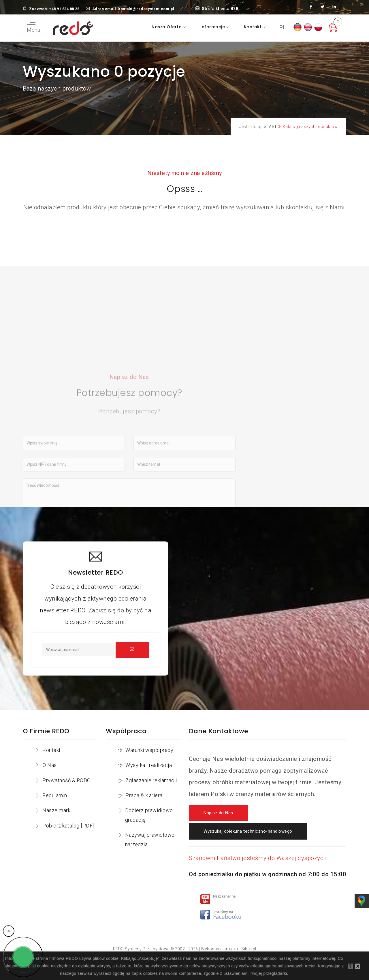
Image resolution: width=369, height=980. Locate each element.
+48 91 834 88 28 (64, 9)
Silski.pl (249, 949)
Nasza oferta (167, 27)
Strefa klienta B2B (217, 9)
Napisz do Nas (218, 813)
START (270, 127)
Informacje (213, 27)
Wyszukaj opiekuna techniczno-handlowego (248, 831)
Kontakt (253, 27)
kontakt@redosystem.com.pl (146, 9)
